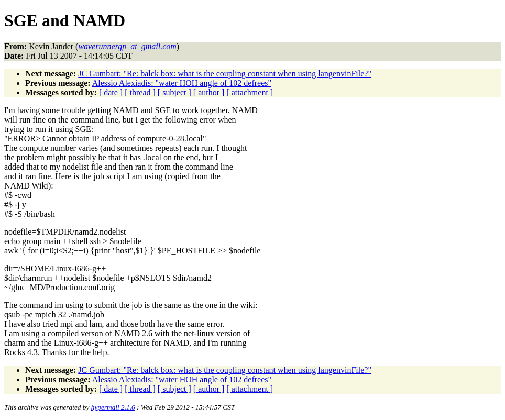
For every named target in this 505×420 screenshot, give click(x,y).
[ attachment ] (250, 92)
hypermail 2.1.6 (113, 407)
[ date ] (111, 92)
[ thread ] (140, 92)
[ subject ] (174, 92)
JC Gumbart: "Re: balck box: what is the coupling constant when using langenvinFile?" (225, 74)
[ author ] (209, 92)
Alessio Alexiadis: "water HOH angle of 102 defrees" (182, 83)
